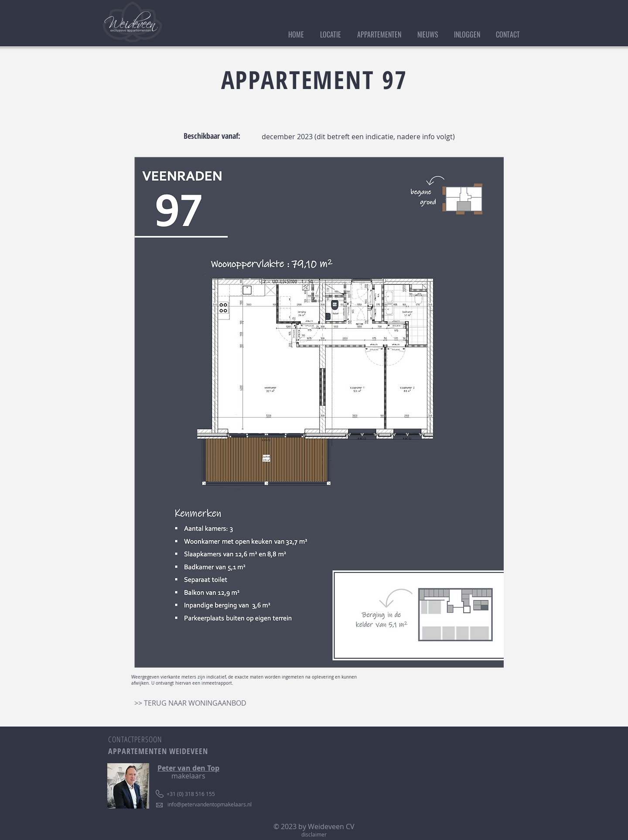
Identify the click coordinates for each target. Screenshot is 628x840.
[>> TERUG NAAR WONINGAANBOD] (190, 703)
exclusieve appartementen (131, 30)
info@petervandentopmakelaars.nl (210, 804)
